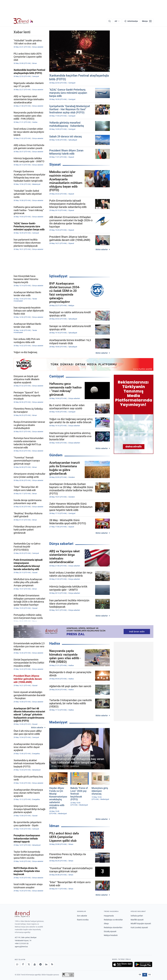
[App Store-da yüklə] (122, 964)
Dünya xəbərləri (61, 544)
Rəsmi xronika (83, 920)
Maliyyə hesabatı (111, 935)
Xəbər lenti (22, 32)
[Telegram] (40, 964)
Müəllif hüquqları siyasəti (141, 924)
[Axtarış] (110, 21)
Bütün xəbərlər (102, 249)
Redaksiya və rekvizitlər (113, 920)
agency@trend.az (21, 947)
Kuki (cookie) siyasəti (139, 927)
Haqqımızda (109, 916)
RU (150, 975)
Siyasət (55, 164)
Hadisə (55, 643)
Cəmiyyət (57, 376)
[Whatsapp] (17, 964)
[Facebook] (23, 964)
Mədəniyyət (58, 722)
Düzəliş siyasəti (110, 931)
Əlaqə (106, 924)
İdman (54, 826)
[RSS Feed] (52, 964)
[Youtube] (35, 964)
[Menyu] (147, 21)
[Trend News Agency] (22, 914)
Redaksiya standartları (113, 927)
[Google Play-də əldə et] (143, 964)
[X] (29, 964)
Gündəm (56, 455)
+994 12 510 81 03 (22, 944)
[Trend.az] (23, 21)
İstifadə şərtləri (137, 916)
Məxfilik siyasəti (137, 920)
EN (140, 975)
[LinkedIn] (46, 964)
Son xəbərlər (82, 916)
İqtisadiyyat (58, 276)
